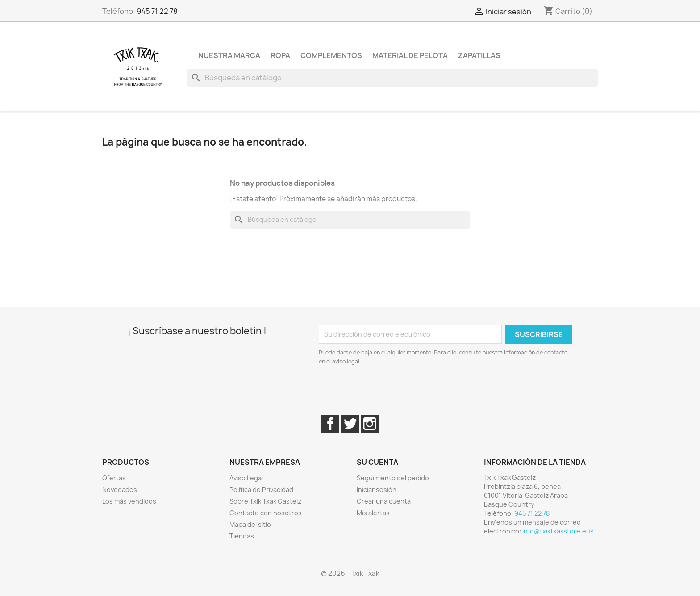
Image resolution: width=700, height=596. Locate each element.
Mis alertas (373, 513)
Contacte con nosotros (266, 513)
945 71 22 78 (157, 11)
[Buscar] (392, 78)
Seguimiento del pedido (393, 478)
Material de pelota (410, 55)
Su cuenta (377, 462)
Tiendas (242, 536)
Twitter (350, 424)
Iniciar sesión (377, 490)
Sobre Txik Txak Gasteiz (265, 501)
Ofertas (114, 478)
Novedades (120, 490)
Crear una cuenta (384, 501)
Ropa (280, 55)
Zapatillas (479, 55)
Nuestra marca (229, 55)
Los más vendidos (129, 501)
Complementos (331, 55)
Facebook (330, 424)
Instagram (370, 424)
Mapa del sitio (250, 524)
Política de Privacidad (261, 490)
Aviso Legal (246, 478)
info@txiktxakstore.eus (558, 531)
